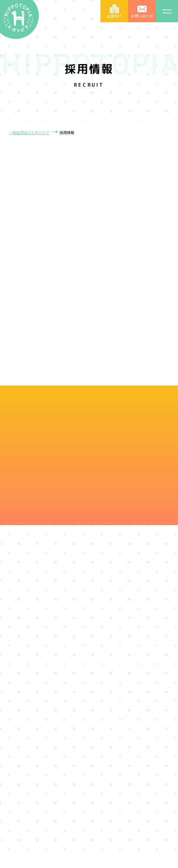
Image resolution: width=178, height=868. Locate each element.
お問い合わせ (142, 16)
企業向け (114, 16)
